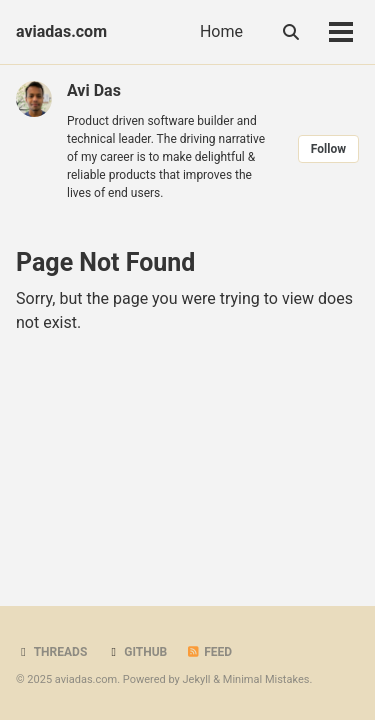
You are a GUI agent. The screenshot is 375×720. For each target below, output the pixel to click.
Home (221, 31)
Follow (328, 149)
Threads (51, 652)
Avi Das (94, 90)
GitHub (136, 652)
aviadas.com (61, 31)
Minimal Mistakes (266, 679)
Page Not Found (105, 262)
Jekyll (196, 679)
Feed (209, 652)
